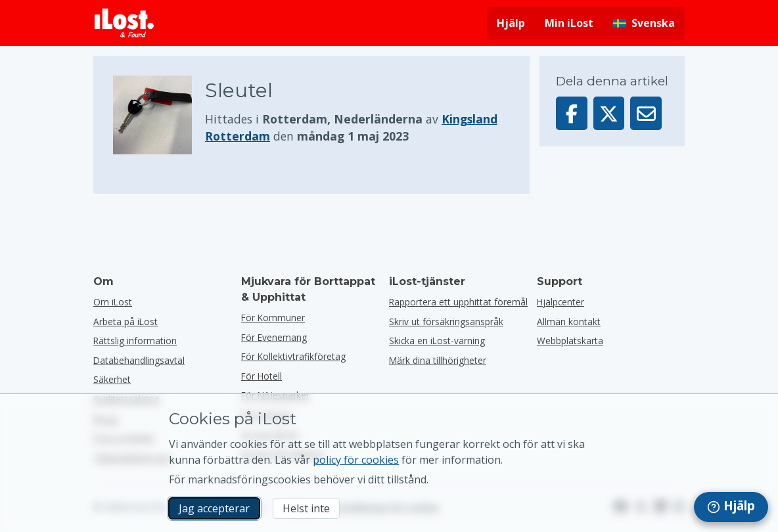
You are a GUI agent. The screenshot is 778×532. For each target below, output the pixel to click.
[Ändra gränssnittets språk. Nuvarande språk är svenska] (644, 23)
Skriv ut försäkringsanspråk (446, 321)
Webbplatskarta (570, 341)
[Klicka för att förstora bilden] (159, 115)
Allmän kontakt (569, 321)
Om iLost (113, 302)
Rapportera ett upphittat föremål (458, 302)
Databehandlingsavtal (139, 360)
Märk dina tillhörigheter (438, 360)
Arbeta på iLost (126, 321)
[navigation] (731, 507)
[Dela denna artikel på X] (609, 113)
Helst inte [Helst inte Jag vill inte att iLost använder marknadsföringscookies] (306, 508)
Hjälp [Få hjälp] (511, 23)
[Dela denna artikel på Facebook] (572, 113)
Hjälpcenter (561, 302)
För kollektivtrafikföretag (293, 356)
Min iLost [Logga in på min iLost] (569, 23)
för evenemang (274, 337)
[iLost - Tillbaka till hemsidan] (124, 23)
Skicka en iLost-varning (437, 341)
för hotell (262, 376)
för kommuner (273, 318)
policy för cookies (356, 460)
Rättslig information (135, 341)
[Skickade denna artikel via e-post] (646, 113)
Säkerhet (112, 379)
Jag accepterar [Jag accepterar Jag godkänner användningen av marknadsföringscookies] (214, 508)
